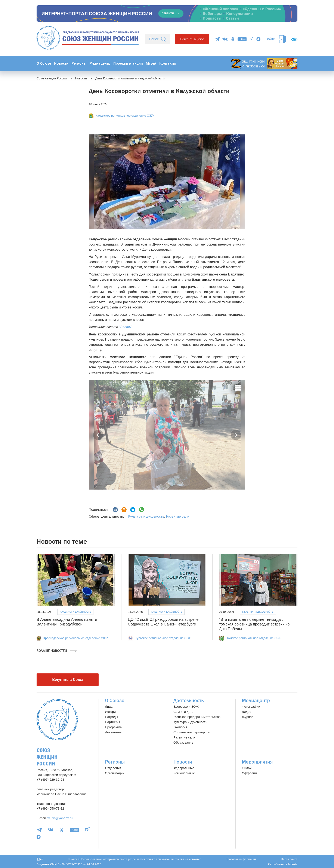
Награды (112, 717)
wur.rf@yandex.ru (60, 818)
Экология (180, 727)
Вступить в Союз (192, 39)
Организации (115, 773)
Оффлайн (249, 773)
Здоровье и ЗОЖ (186, 706)
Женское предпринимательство (197, 717)
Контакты (168, 63)
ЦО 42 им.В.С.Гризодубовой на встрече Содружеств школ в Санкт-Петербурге (163, 622)
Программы (114, 727)
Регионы (79, 63)
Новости (61, 63)
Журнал (248, 717)
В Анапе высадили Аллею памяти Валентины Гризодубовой (67, 622)
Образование (183, 742)
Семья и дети (183, 712)
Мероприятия (257, 762)
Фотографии (251, 706)
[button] (98, 435)
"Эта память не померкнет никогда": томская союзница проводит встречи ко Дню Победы (254, 624)
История (111, 712)
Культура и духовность (146, 516)
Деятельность (189, 701)
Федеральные (184, 768)
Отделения (113, 768)
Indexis (293, 864)
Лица (109, 706)
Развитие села (178, 516)
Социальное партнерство (192, 732)
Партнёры (112, 722)
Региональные (184, 773)
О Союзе (44, 63)
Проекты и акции (128, 63)
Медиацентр (100, 63)
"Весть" (126, 327)
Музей (151, 63)
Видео (247, 712)
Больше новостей (57, 651)
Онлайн (248, 768)
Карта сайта (289, 859)
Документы (113, 732)
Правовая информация (241, 859)
